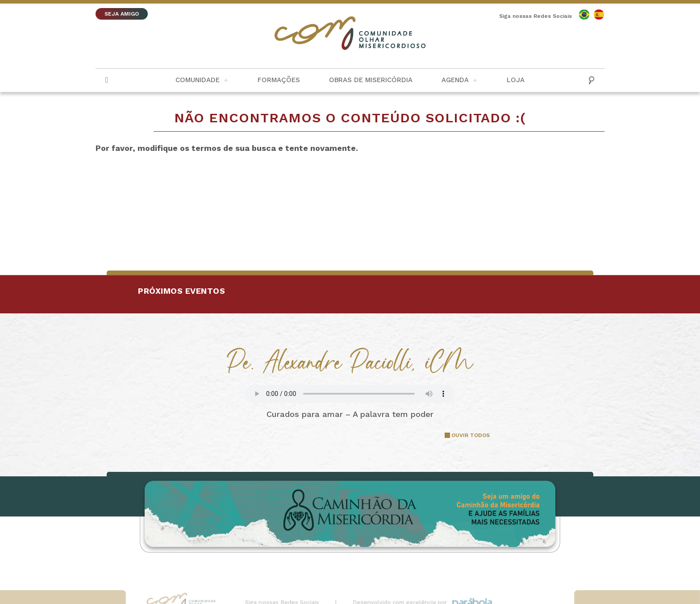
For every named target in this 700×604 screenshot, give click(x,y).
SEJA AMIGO (122, 14)
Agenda (455, 80)
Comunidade (198, 80)
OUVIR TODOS (471, 435)
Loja (516, 80)
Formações (279, 80)
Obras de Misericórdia (371, 80)
